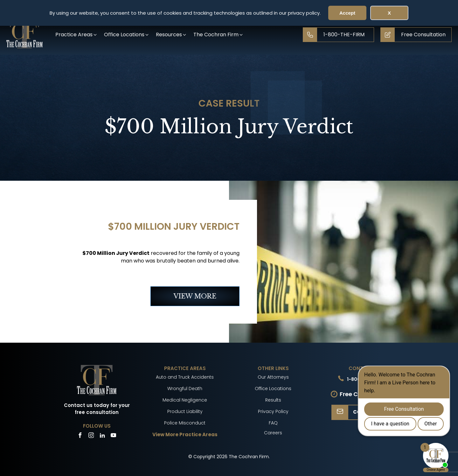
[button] (76, 35)
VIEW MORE (195, 296)
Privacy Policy (273, 411)
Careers (273, 433)
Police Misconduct (185, 423)
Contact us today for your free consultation (97, 409)
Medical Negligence (185, 400)
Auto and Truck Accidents (185, 377)
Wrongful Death (185, 388)
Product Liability (185, 411)
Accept (347, 13)
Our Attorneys (273, 377)
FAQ (273, 423)
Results (273, 400)
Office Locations (273, 388)
